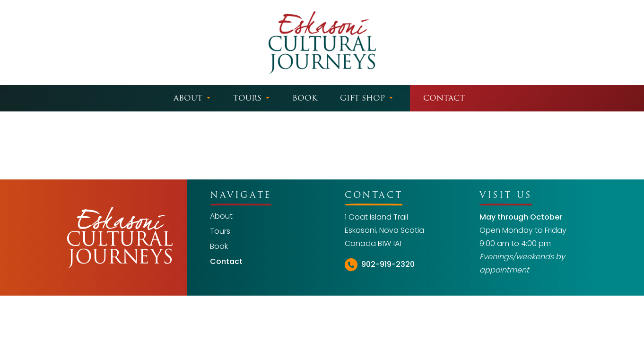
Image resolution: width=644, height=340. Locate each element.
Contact (444, 98)
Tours (247, 98)
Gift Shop (362, 98)
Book (305, 98)
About (188, 98)
